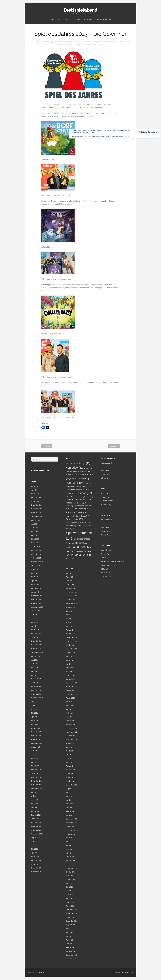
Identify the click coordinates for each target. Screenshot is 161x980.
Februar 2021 (36, 724)
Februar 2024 (36, 588)
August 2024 (36, 566)
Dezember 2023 (37, 596)
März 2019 (35, 811)
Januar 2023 (36, 637)
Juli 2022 (34, 660)
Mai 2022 (35, 668)
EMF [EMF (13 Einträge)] (69, 475)
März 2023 (35, 630)
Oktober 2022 (36, 649)
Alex (102, 45)
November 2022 (37, 645)
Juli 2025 (34, 524)
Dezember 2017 (37, 868)
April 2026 (35, 490)
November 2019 (37, 781)
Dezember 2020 (37, 732)
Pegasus (61, 45)
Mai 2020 (35, 758)
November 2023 (37, 600)
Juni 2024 (35, 573)
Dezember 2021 (37, 686)
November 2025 (37, 509)
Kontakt (78, 19)
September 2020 (37, 743)
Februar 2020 (36, 770)
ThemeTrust (40, 973)
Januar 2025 (36, 547)
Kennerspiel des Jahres (100, 42)
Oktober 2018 (36, 830)
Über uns (68, 19)
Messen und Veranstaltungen (62, 42)
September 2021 (37, 698)
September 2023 (37, 607)
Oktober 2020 (36, 739)
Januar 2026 (36, 501)
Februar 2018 (36, 860)
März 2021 (35, 720)
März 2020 (35, 766)
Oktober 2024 (36, 558)
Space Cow (69, 45)
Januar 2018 (36, 864)
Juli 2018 (34, 842)
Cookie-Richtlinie (124, 137)
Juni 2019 (35, 800)
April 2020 (35, 762)
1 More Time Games (84, 42)
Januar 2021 (36, 728)
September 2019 (37, 789)
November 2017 (37, 872)
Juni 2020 (35, 754)
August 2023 (36, 611)
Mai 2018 (35, 849)
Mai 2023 (35, 622)
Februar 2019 (36, 815)
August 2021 (36, 702)
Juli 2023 (34, 615)
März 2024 (35, 584)
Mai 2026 (35, 486)
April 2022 (35, 671)
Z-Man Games (91, 45)
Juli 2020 (34, 751)
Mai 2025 (35, 531)
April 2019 (35, 808)
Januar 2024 (36, 592)
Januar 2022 (36, 683)
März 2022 (35, 675)
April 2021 (35, 717)
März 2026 (35, 494)
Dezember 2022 (37, 641)
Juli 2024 (34, 569)
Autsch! (47, 446)
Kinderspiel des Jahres (117, 42)
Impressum (88, 19)
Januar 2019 (36, 819)
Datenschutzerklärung (103, 19)
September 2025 (37, 516)
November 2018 (37, 826)
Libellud (128, 42)
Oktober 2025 (36, 513)
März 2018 (35, 857)
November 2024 (37, 554)
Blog (59, 19)
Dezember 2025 (37, 505)
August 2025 (36, 520)
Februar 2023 (36, 634)
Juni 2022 (35, 664)
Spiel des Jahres (79, 45)
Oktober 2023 (36, 603)
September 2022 (37, 652)
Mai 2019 (35, 804)
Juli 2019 (34, 796)
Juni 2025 (35, 528)
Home (52, 19)
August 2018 (36, 838)
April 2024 (35, 581)
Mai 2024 (35, 577)
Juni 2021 (35, 709)
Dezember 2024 (37, 550)
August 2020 (36, 747)
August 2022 (36, 656)
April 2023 (35, 626)
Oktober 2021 (36, 694)
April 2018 (35, 853)
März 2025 (35, 539)
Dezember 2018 (37, 823)
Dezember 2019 (37, 777)
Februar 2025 (36, 543)
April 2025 (35, 535)
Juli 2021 (34, 705)
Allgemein (48, 42)
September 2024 (37, 562)
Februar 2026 (36, 497)
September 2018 (37, 834)
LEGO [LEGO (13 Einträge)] (69, 497)
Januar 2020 (36, 773)
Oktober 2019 (36, 785)
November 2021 (37, 690)
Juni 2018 (35, 845)
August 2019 (36, 792)
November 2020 (37, 736)
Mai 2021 (35, 713)
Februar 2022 (36, 679)
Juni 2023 (35, 618)
